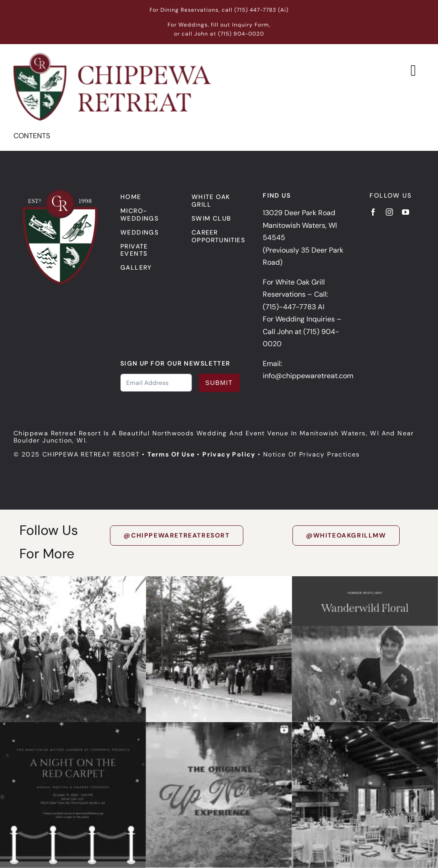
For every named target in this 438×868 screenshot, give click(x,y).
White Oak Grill (211, 201)
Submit (219, 383)
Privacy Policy (229, 454)
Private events (134, 250)
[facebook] (373, 212)
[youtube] (406, 212)
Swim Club (211, 218)
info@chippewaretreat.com (308, 376)
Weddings (139, 232)
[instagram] (389, 212)
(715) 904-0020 (241, 34)
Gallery (136, 267)
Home (131, 197)
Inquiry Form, (251, 25)
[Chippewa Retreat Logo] (112, 57)
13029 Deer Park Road (299, 213)
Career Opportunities (218, 236)
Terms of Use (171, 454)
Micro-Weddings (139, 215)
